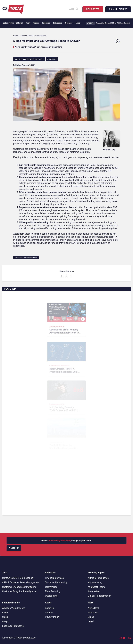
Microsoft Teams (97, 587)
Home (16, 36)
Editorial (20, 23)
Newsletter (93, 9)
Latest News (8, 23)
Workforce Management (26, 257)
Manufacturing (53, 591)
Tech (29, 23)
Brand (91, 617)
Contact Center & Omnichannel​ (29, 59)
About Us (50, 608)
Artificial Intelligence (98, 578)
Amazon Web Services (14, 608)
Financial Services (54, 578)
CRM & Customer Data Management (21, 582)
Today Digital (23, 638)
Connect (69, 23)
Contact (49, 613)
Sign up (14, 548)
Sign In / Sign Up (118, 9)
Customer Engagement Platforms (19, 587)
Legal (91, 621)
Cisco (5, 617)
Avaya (5, 621)
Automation (94, 591)
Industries (58, 23)
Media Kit (93, 613)
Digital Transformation (100, 596)
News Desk (94, 608)
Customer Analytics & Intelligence (19, 591)
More (79, 23)
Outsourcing (51, 596)
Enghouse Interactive (13, 626)
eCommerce (51, 587)
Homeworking (95, 582)
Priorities (47, 23)
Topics (37, 23)
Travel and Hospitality (56, 582)
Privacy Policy (52, 617)
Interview (52, 59)
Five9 (5, 613)
